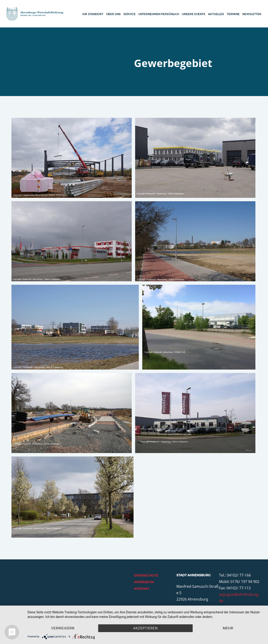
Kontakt (142, 589)
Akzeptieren (145, 628)
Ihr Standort (93, 14)
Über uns (113, 14)
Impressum (144, 582)
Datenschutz (146, 575)
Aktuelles (216, 14)
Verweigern (63, 628)
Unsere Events (194, 14)
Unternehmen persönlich (159, 14)
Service (130, 14)
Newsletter (252, 14)
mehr (228, 628)
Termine (233, 14)
